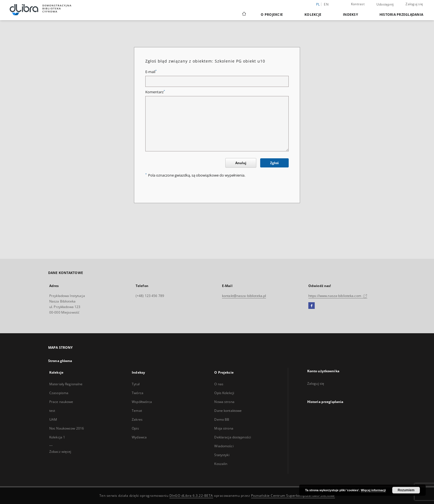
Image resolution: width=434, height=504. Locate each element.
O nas (219, 384)
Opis (135, 428)
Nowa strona (224, 402)
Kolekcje (313, 15)
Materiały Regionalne (66, 384)
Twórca (138, 393)
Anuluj (241, 163)
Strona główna (60, 361)
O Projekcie (272, 15)
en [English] (326, 4)
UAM (53, 419)
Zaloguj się (414, 4)
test (52, 411)
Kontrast (358, 4)
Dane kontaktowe (228, 411)
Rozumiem (406, 490)
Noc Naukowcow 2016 (67, 428)
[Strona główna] (244, 14)
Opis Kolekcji (224, 393)
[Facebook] (312, 306)
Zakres (137, 419)
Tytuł (136, 384)
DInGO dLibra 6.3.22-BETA (191, 496)
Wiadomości (224, 446)
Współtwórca (142, 402)
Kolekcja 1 (57, 437)
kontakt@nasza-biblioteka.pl (244, 296)
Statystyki (222, 455)
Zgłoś (274, 163)
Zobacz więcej (60, 452)
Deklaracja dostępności (233, 437)
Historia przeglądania (401, 15)
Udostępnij (385, 4)
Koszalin (221, 464)
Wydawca (139, 437)
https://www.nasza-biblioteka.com (338, 296)
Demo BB (222, 419)
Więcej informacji (373, 490)
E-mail (151, 72)
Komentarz (155, 92)
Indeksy (350, 15)
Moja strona (224, 428)
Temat (137, 411)
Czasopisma (59, 393)
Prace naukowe (61, 402)
